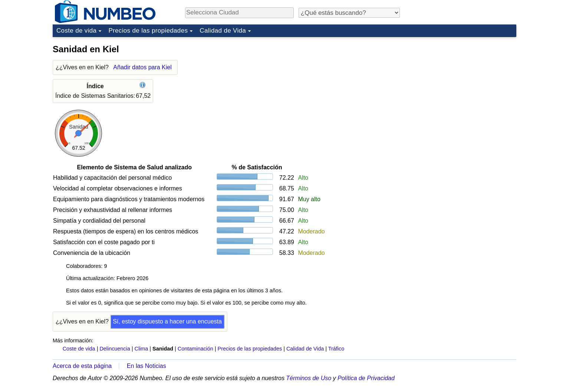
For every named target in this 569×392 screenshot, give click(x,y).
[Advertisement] (461, 87)
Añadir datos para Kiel (142, 67)
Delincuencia (115, 349)
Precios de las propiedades (148, 31)
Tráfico (336, 349)
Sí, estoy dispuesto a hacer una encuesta (167, 321)
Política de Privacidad (366, 378)
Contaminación (195, 349)
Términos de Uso (309, 378)
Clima (142, 349)
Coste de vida (76, 31)
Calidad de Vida (223, 31)
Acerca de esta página (82, 366)
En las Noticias (147, 366)
